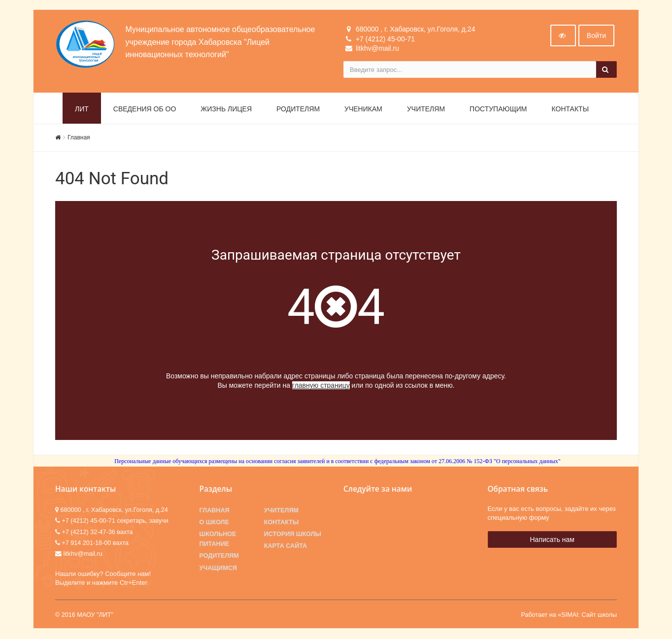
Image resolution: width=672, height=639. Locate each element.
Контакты (571, 109)
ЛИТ (82, 109)
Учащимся (218, 568)
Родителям (298, 109)
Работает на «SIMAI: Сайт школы (569, 615)
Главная (79, 138)
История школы (293, 535)
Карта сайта (286, 546)
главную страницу (321, 386)
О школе (214, 523)
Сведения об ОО (145, 109)
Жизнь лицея (226, 109)
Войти (596, 36)
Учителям (426, 109)
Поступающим (498, 109)
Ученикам (363, 109)
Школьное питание (218, 539)
